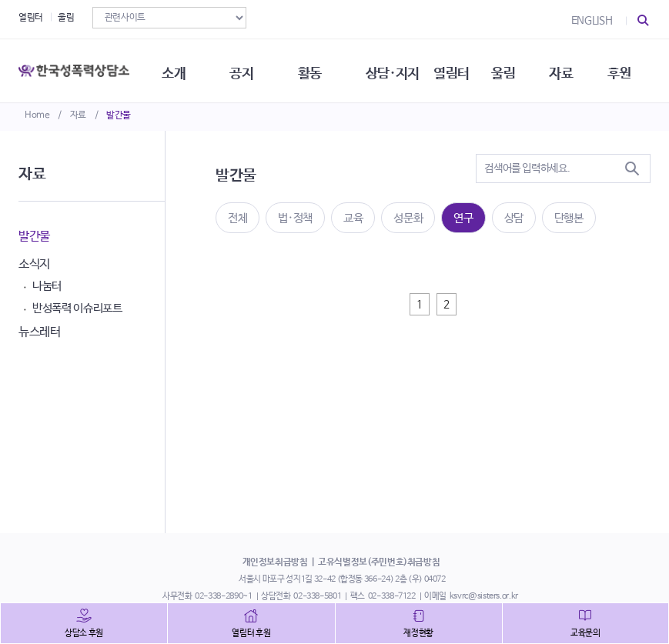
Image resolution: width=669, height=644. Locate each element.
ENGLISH (592, 21)
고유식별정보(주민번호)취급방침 (379, 562)
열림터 (31, 18)
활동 (315, 69)
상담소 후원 (84, 633)
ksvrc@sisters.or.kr (484, 596)
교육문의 (585, 633)
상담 (514, 218)
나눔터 (47, 286)
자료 (78, 115)
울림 (66, 18)
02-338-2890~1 (223, 596)
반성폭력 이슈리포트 (77, 308)
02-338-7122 (392, 596)
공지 (246, 69)
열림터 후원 (251, 633)
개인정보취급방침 (275, 562)
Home (37, 115)
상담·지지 (399, 69)
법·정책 (295, 218)
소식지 (34, 264)
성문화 (408, 218)
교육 (353, 218)
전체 (237, 218)
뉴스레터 (40, 332)
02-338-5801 (317, 596)
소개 (177, 69)
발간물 (119, 115)
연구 (463, 218)
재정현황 (418, 633)
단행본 (569, 218)
